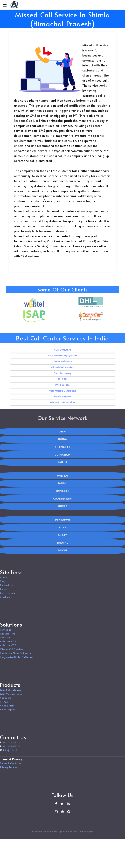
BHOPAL (62, 547)
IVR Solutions (8, 636)
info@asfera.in (10, 753)
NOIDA (62, 444)
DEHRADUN (62, 524)
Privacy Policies (9, 769)
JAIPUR (62, 467)
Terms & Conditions (11, 766)
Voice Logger (7, 712)
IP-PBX (4, 704)
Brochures (6, 599)
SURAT (62, 540)
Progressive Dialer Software (16, 659)
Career (4, 591)
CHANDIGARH (63, 503)
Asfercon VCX (8, 648)
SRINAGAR (62, 495)
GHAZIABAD (62, 451)
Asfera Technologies (82, 834)
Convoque (6, 632)
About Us (5, 580)
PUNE (62, 532)
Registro (5, 640)
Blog (3, 583)
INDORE (62, 555)
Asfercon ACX (8, 644)
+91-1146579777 (11, 745)
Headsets (6, 700)
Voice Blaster (8, 708)
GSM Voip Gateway (11, 696)
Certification (7, 595)
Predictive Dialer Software (15, 655)
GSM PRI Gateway (11, 692)
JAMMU (63, 488)
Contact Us (6, 587)
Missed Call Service (11, 652)
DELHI (62, 436)
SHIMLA (62, 511)
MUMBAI (62, 480)
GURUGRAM (62, 459)
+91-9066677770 (11, 749)
